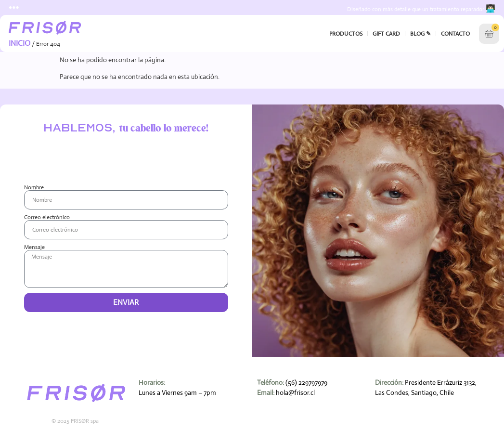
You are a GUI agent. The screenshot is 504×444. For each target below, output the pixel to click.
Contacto (455, 33)
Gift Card (386, 33)
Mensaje (34, 247)
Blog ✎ (420, 33)
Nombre (34, 187)
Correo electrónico (47, 217)
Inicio (19, 43)
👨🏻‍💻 (491, 8)
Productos (346, 33)
